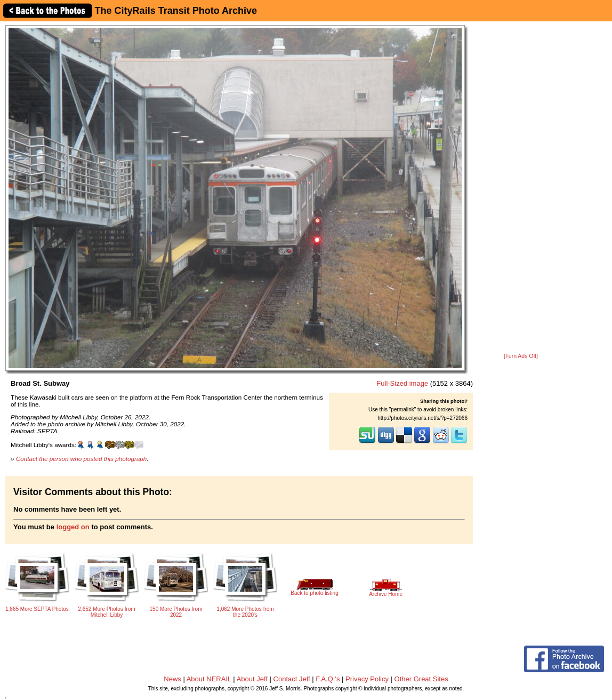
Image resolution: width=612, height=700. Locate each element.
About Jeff (252, 679)
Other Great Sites (421, 679)
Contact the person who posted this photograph (82, 459)
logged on (73, 527)
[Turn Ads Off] (521, 356)
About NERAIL (209, 679)
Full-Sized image (402, 383)
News (172, 679)
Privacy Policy (367, 679)
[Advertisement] (521, 188)
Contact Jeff (292, 679)
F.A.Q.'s (328, 679)
